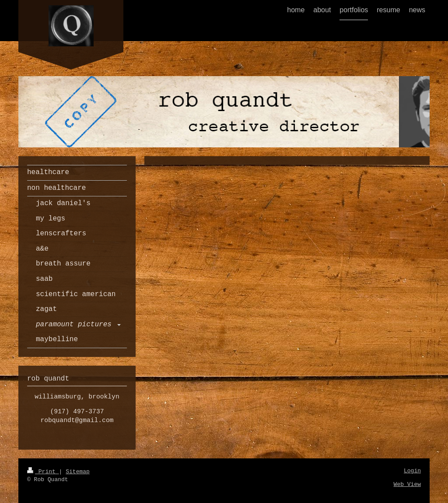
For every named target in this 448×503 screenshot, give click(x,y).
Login (412, 471)
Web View (407, 484)
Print (43, 472)
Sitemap (78, 472)
